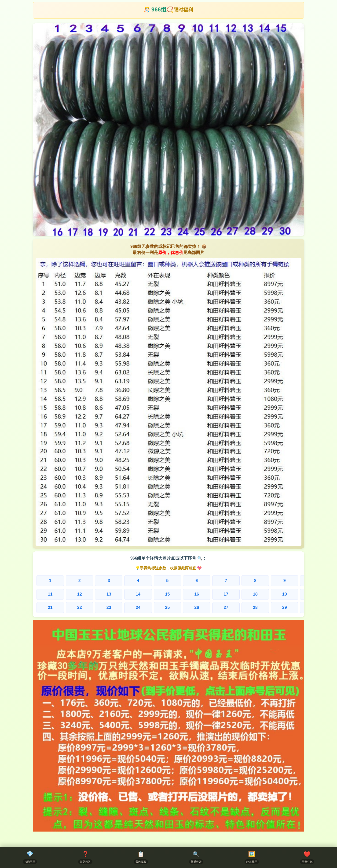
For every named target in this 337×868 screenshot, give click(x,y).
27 (213, 608)
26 (186, 608)
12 (77, 594)
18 (241, 594)
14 (131, 594)
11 (49, 594)
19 (268, 594)
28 (241, 608)
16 (186, 594)
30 (295, 608)
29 (268, 608)
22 (77, 608)
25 (158, 608)
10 (295, 581)
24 (131, 608)
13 (104, 594)
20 (295, 594)
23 (104, 608)
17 (213, 594)
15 (158, 594)
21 (49, 608)
